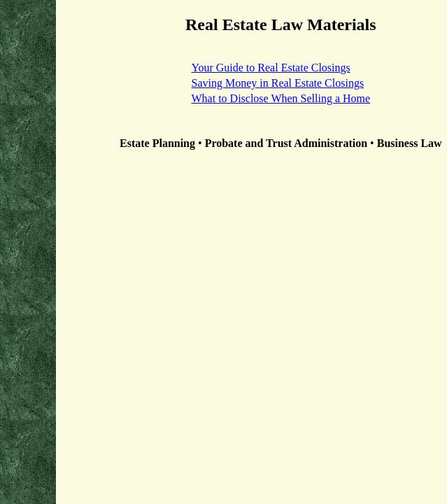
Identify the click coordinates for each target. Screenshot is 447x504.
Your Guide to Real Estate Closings (270, 68)
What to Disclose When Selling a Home (281, 98)
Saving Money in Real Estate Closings (277, 83)
